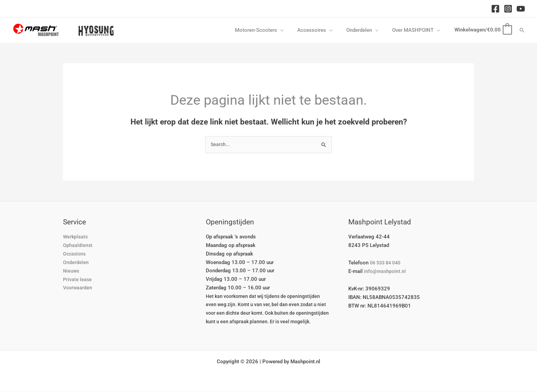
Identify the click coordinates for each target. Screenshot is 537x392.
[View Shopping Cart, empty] (483, 30)
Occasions (75, 254)
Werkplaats (76, 237)
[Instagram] (508, 9)
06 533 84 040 (387, 263)
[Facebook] (495, 9)
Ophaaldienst (78, 246)
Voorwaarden (78, 288)
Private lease (78, 279)
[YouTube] (521, 9)
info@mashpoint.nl (386, 272)
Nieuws (72, 271)
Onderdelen (76, 263)
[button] (292, 30)
